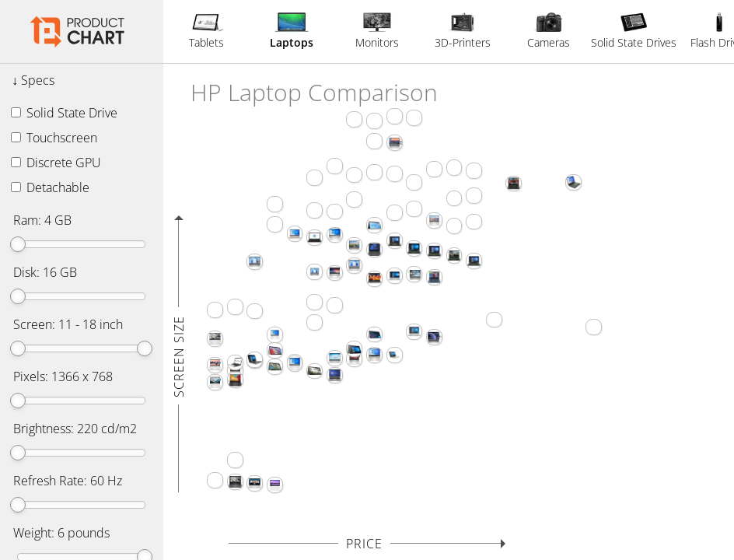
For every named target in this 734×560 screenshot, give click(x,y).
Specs (38, 80)
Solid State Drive (64, 113)
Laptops (292, 31)
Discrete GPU (56, 163)
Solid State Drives (634, 31)
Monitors (377, 31)
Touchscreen (54, 138)
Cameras (549, 31)
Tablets (206, 31)
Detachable (50, 187)
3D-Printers (463, 31)
